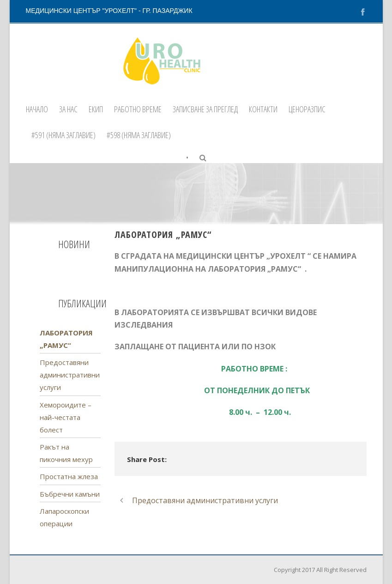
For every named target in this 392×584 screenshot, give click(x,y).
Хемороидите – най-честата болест (66, 417)
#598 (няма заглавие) (139, 135)
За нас (68, 109)
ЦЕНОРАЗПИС (307, 109)
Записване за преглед (205, 109)
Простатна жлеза (69, 476)
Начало (37, 109)
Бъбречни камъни (70, 494)
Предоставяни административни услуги (70, 375)
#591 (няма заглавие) (63, 135)
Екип (96, 109)
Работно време (138, 109)
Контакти (263, 109)
